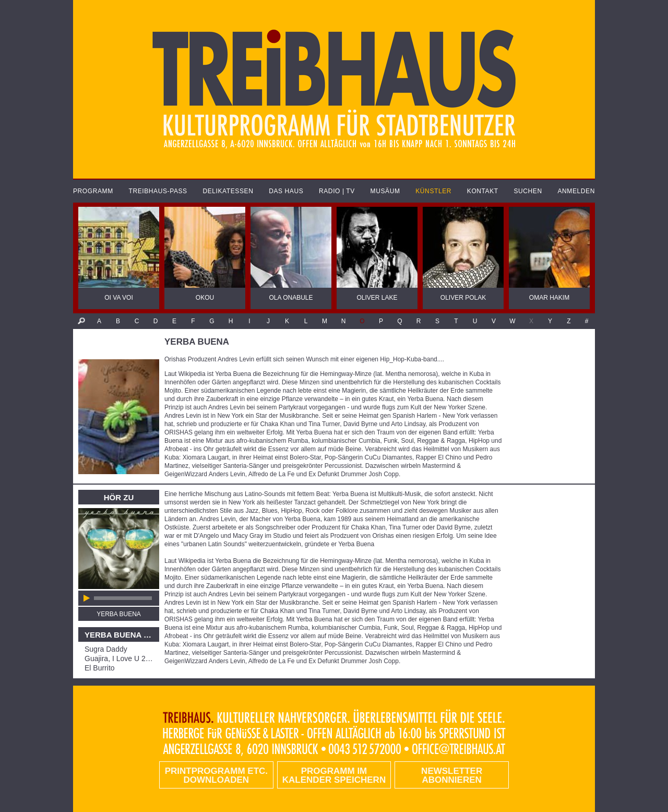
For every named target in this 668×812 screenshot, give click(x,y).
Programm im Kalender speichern (334, 775)
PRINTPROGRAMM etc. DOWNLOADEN (216, 775)
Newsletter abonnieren (452, 775)
